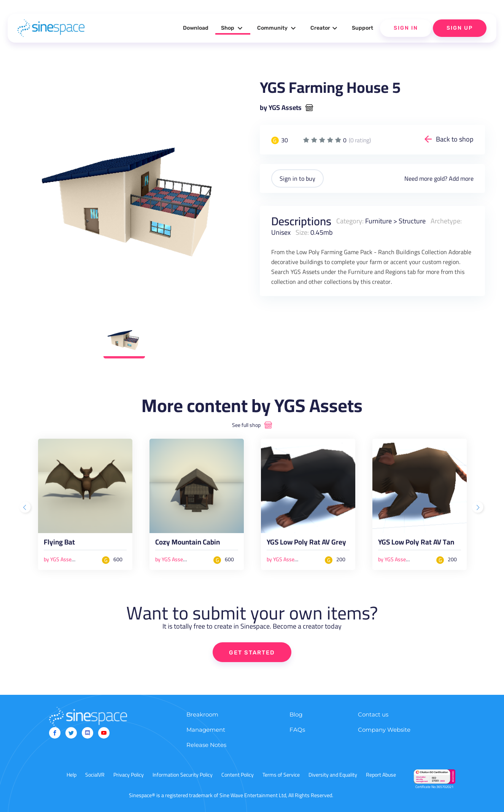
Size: (302, 232)
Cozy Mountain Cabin (188, 544)
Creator (325, 28)
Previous (26, 508)
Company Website (384, 730)
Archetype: (446, 221)
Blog (296, 714)
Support (362, 28)
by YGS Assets (281, 108)
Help (72, 775)
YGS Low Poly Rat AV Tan (416, 544)
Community (277, 28)
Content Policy (238, 775)
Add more (461, 178)
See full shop (246, 425)
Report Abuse (381, 775)
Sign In (406, 28)
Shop (233, 28)
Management (206, 730)
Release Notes (206, 745)
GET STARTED (252, 653)
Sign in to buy (297, 178)
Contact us (373, 714)
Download (196, 28)
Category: (350, 221)
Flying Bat (59, 544)
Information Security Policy (183, 775)
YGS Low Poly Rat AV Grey (306, 544)
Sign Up (460, 28)
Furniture (378, 221)
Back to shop (455, 139)
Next (479, 508)
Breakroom (202, 714)
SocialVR (95, 775)
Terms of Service (281, 775)
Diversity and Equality (333, 775)
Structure (412, 221)
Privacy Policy (129, 775)
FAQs (297, 730)
